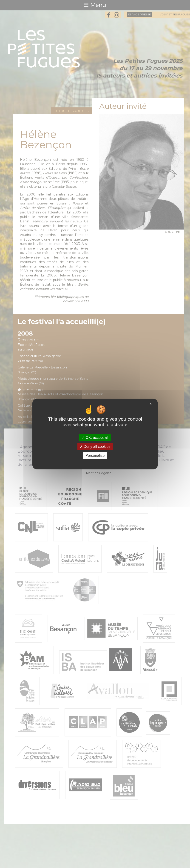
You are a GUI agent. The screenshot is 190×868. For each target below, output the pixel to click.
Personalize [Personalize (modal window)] (95, 456)
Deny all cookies (95, 447)
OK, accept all (95, 438)
